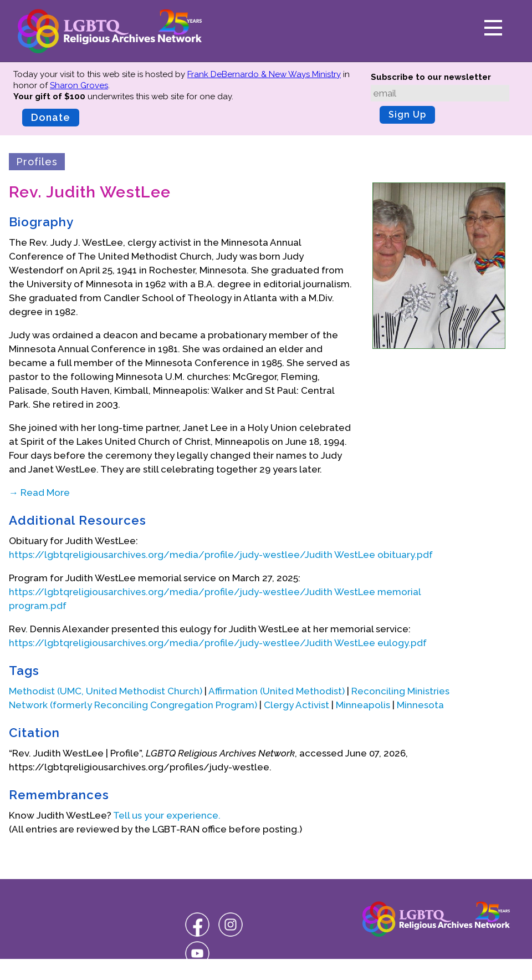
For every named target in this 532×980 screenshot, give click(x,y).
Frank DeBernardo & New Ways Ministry (264, 74)
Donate (51, 117)
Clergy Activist (296, 705)
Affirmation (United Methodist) (277, 691)
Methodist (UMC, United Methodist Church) (106, 691)
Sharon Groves (79, 85)
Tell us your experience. (167, 815)
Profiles (37, 162)
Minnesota (420, 705)
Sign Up (407, 115)
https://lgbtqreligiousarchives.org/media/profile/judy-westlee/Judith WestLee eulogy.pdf (218, 643)
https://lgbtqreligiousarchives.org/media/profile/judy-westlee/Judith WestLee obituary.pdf (221, 555)
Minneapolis (363, 705)
